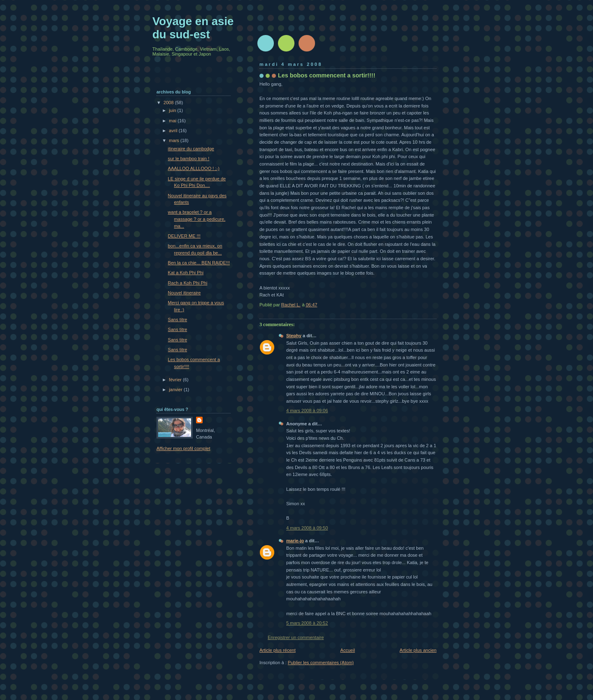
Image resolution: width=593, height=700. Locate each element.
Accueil (348, 650)
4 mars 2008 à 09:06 (307, 411)
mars (175, 140)
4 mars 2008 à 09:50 (307, 528)
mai (173, 121)
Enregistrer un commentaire (296, 637)
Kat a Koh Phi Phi (186, 273)
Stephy (294, 336)
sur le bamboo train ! (189, 159)
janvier (176, 390)
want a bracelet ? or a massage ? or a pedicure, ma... (197, 219)
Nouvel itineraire (184, 293)
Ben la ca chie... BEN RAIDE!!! (199, 263)
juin (173, 110)
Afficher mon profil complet (183, 448)
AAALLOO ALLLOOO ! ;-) (194, 168)
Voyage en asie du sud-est (193, 28)
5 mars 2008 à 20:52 (307, 623)
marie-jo (295, 541)
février (176, 380)
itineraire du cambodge (191, 149)
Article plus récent (278, 650)
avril (174, 131)
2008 (169, 103)
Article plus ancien (418, 650)
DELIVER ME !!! (184, 236)
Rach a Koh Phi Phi (188, 283)
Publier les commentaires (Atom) (321, 663)
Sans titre (178, 320)
